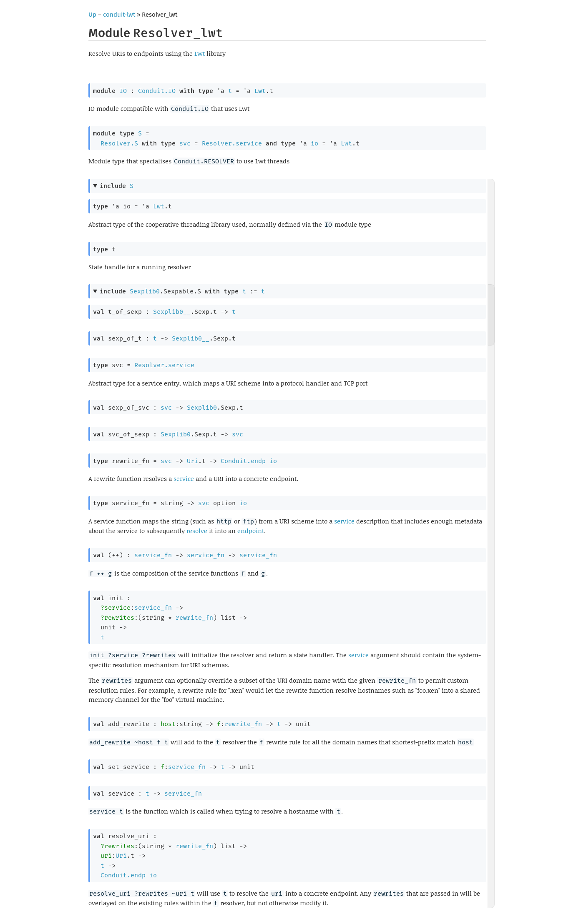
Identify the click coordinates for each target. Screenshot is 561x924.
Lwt (200, 53)
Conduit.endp (243, 461)
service (184, 478)
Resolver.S (119, 143)
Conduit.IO (157, 91)
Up (92, 15)
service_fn (153, 555)
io (314, 143)
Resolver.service (232, 143)
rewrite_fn (194, 618)
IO (123, 91)
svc (185, 143)
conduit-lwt (119, 15)
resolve (197, 531)
